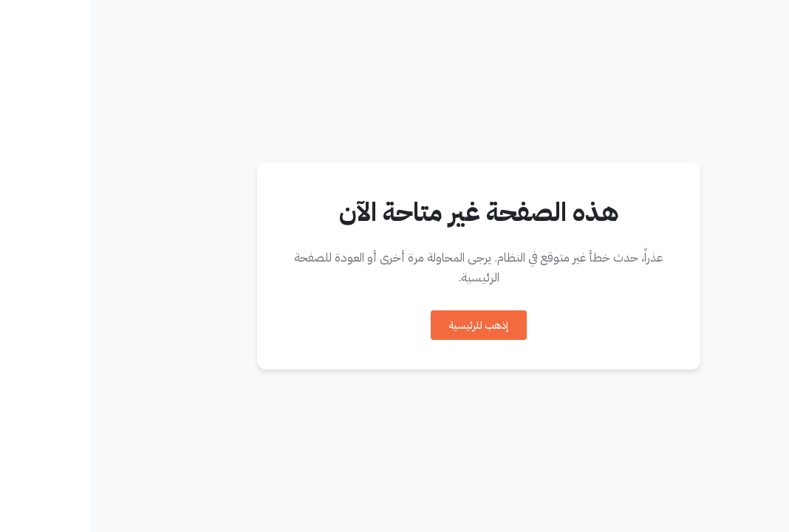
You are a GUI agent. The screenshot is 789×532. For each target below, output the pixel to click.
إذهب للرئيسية (389, 325)
